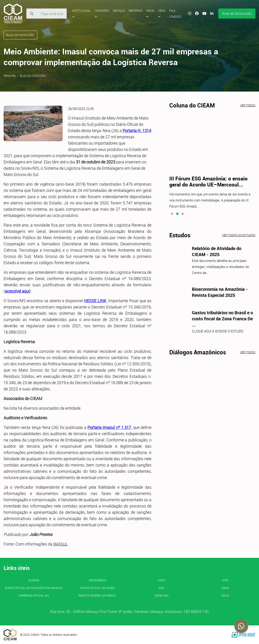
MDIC (161, 580)
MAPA (225, 588)
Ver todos (248, 105)
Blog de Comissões (33, 76)
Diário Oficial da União (98, 588)
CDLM (225, 595)
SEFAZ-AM (161, 595)
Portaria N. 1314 (137, 131)
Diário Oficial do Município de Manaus (34, 588)
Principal (10, 76)
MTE (225, 580)
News (162, 13)
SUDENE (34, 580)
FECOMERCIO (98, 580)
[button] (172, 214)
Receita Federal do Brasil (98, 595)
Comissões (102, 13)
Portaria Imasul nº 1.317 (109, 427)
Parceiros (136, 11)
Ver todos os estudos (239, 235)
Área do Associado (237, 13)
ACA (161, 588)
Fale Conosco (175, 14)
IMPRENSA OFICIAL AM (34, 595)
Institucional (82, 13)
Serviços (119, 11)
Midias (150, 13)
